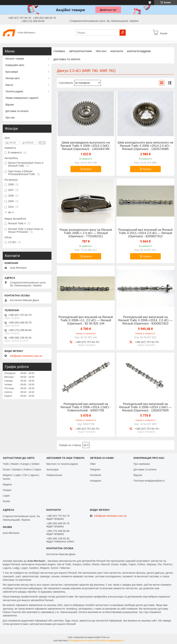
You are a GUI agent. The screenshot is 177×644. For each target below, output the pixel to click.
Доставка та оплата (67, 59)
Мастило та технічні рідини (62, 464)
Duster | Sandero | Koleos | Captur (22, 469)
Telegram (95, 469)
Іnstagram (96, 481)
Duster (6, 501)
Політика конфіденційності (149, 481)
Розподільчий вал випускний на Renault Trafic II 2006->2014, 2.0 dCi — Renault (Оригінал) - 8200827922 (145, 320)
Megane (7, 484)
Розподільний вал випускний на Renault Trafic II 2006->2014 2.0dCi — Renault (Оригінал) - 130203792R (145, 407)
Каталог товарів (15, 59)
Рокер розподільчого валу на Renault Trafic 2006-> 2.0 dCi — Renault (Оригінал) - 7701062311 (86, 233)
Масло (9, 85)
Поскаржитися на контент (82, 641)
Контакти (117, 51)
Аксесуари (52, 469)
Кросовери (12, 72)
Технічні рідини (14, 91)
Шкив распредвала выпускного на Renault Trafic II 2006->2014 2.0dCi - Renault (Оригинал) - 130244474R (86, 146)
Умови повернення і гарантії (22, 98)
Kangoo (7, 490)
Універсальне (54, 475)
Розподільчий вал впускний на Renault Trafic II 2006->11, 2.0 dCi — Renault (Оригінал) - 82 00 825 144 (86, 320)
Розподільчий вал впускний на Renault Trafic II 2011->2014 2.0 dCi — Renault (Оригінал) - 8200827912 (145, 233)
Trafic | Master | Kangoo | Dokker (21, 464)
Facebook (95, 475)
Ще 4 (11, 212)
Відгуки (10, 105)
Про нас (101, 51)
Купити (88, 169)
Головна (59, 51)
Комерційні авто (15, 65)
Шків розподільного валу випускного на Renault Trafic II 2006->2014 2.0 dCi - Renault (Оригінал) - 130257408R (145, 146)
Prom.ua (105, 637)
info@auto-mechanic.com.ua (26, 356)
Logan (6, 496)
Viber (93, 464)
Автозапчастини (80, 51)
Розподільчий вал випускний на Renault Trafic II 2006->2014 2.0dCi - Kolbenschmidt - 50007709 (86, 407)
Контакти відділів (139, 51)
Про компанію (142, 464)
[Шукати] (123, 33)
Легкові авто (13, 78)
